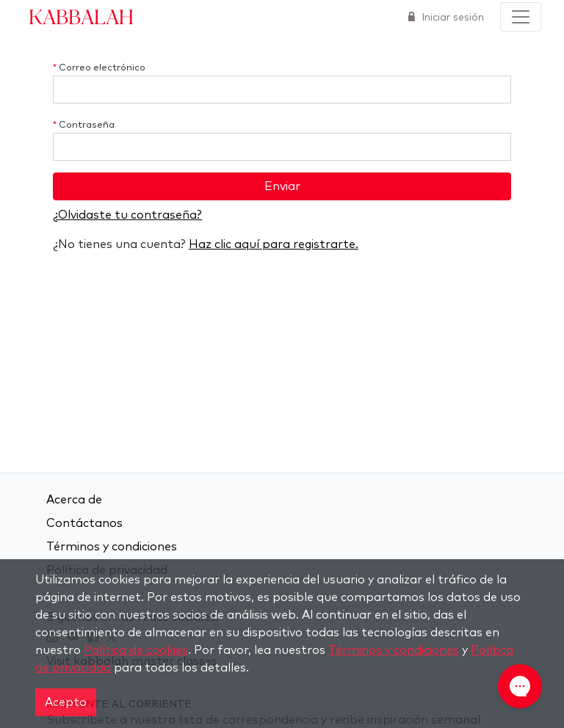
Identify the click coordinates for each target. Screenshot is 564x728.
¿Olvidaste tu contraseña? (127, 215)
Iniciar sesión (451, 18)
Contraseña (84, 125)
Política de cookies (136, 650)
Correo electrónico (99, 68)
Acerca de (74, 500)
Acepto (66, 702)
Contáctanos (84, 523)
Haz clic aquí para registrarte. (274, 244)
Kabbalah (81, 16)
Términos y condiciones (112, 547)
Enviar (282, 186)
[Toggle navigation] (521, 17)
